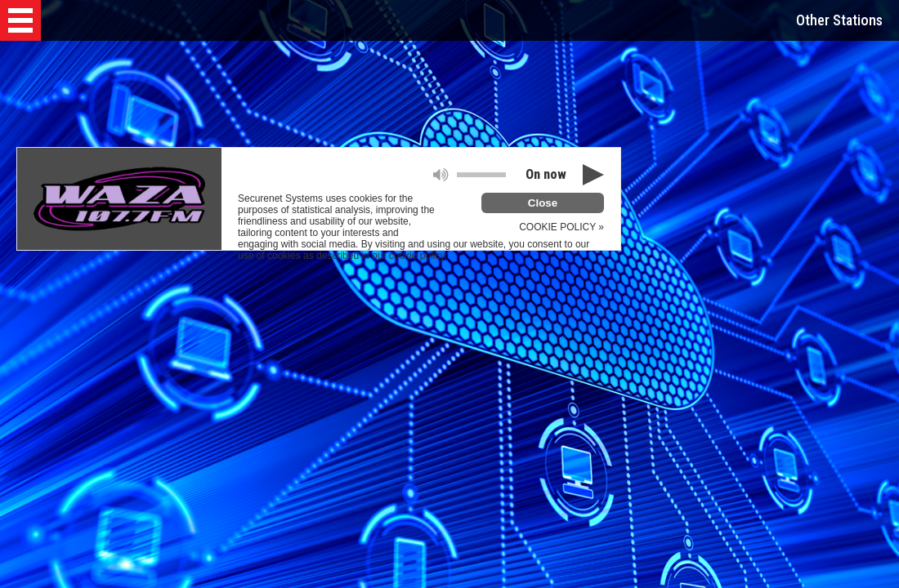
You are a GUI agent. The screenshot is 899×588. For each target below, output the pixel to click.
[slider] (481, 175)
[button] (20, 20)
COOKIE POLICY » (561, 227)
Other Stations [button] (839, 20)
